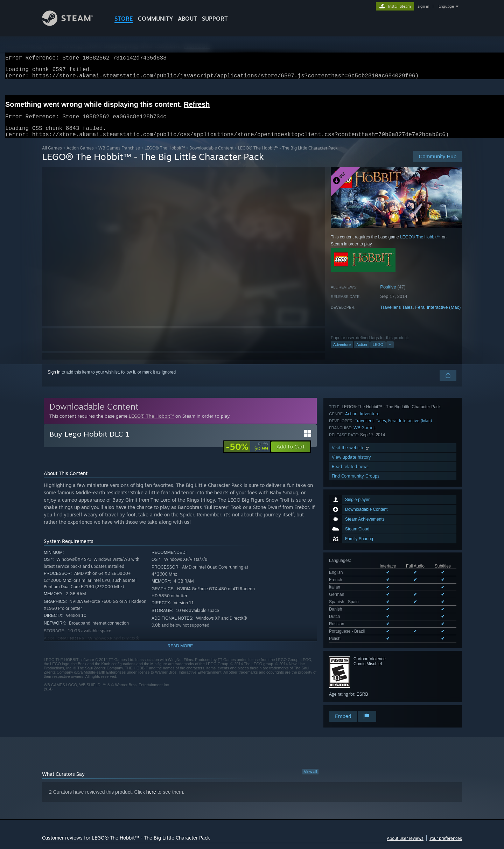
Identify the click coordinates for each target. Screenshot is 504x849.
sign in (423, 6)
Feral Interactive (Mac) (438, 316)
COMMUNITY (155, 19)
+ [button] (390, 353)
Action (362, 353)
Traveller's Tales (396, 316)
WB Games (365, 622)
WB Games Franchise (119, 156)
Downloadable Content (211, 156)
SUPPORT (215, 19)
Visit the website (351, 642)
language (446, 6)
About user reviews (405, 817)
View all (310, 750)
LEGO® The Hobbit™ (165, 156)
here (151, 770)
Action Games (80, 156)
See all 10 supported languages (359, 527)
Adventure (342, 353)
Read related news (350, 660)
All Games (52, 156)
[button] (291, 455)
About (187, 19)
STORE (124, 19)
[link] (247, 455)
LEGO (378, 353)
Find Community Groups (356, 670)
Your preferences (446, 817)
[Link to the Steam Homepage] (73, 24)
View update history (351, 651)
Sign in (54, 381)
